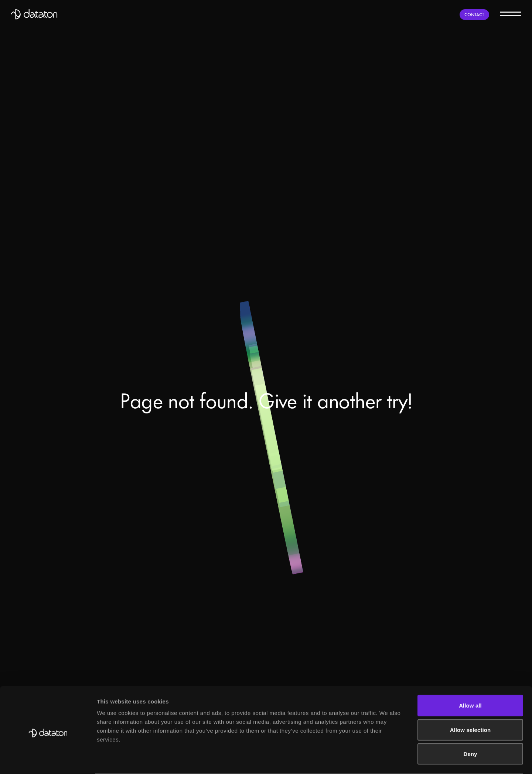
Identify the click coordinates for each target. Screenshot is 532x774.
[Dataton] (34, 14)
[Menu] (511, 13)
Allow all (470, 751)
